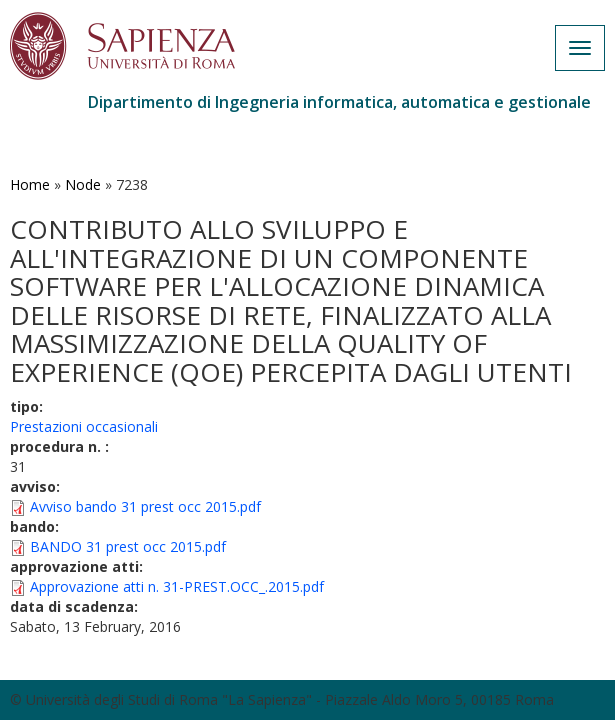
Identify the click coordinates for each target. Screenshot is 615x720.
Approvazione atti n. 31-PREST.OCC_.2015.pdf (177, 586)
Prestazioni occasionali (84, 426)
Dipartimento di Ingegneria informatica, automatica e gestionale (339, 102)
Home (30, 184)
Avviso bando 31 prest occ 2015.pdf (145, 506)
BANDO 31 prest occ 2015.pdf (128, 546)
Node (83, 184)
